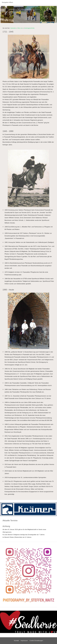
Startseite (13, 28)
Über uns (20, 28)
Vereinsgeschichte (29, 28)
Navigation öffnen (7, 2)
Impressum (24, 641)
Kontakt (16, 641)
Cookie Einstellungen (36, 641)
